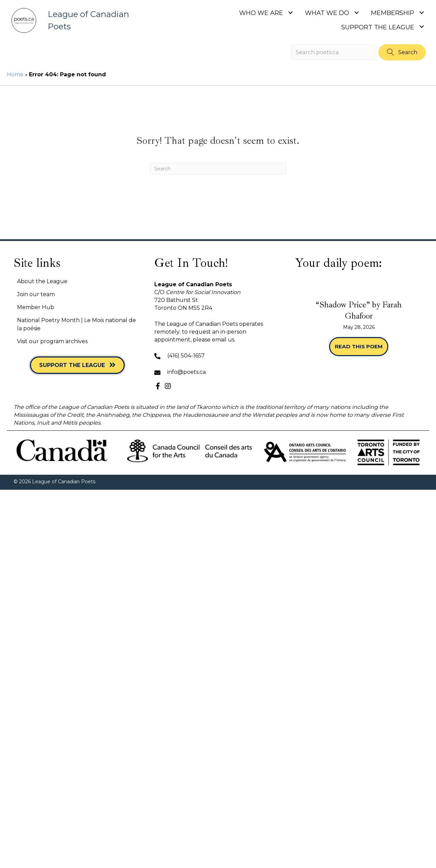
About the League (42, 281)
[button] (402, 52)
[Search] (218, 169)
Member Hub (36, 307)
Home (15, 74)
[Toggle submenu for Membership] (422, 12)
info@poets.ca (186, 372)
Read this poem (361, 346)
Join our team (36, 294)
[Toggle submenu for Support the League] (422, 27)
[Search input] (333, 52)
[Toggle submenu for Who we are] (290, 12)
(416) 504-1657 (186, 356)
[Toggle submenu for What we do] (356, 12)
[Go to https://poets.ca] (79, 20)
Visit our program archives (52, 341)
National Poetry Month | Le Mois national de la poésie (76, 324)
